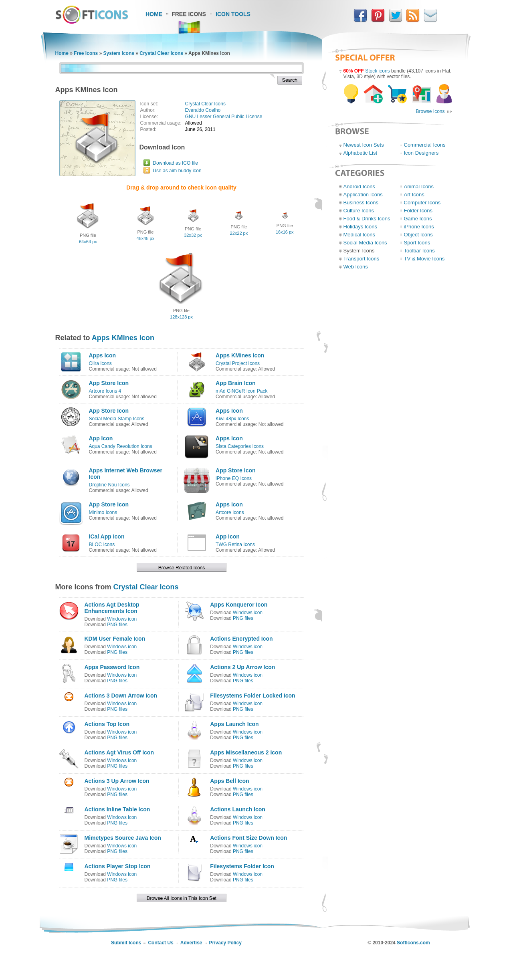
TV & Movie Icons (424, 259)
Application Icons (363, 195)
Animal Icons (419, 187)
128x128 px (181, 317)
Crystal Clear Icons (161, 53)
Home (154, 14)
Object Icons (418, 235)
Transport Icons (362, 259)
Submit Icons (126, 943)
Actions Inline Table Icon (117, 809)
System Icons (119, 53)
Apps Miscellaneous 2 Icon (246, 752)
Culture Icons (359, 211)
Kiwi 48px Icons (232, 419)
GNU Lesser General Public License (224, 117)
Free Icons (189, 14)
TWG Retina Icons (235, 544)
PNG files (117, 625)
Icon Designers (421, 153)
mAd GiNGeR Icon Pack (241, 391)
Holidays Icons (361, 227)
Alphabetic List (361, 153)
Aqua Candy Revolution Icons (121, 446)
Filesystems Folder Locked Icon (252, 696)
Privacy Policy (225, 943)
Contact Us (161, 943)
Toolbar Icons (419, 251)
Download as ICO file (175, 163)
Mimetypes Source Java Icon (123, 838)
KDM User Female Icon (115, 639)
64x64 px (88, 242)
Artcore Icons (230, 512)
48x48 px (146, 238)
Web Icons (356, 267)
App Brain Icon (236, 383)
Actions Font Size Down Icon (248, 838)
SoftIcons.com (413, 943)
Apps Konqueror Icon (239, 605)
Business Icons (361, 203)
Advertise (191, 943)
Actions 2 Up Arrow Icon (242, 667)
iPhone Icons (419, 227)
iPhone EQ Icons (234, 478)
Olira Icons (100, 363)
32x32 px (193, 235)
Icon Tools (233, 14)
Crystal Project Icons (238, 363)
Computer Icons (422, 203)
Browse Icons (430, 111)
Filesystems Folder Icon (242, 866)
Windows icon (122, 619)
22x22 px (239, 233)
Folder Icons (418, 211)
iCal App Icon (107, 536)
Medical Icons (359, 235)
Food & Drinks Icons (367, 219)
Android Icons (360, 187)
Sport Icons (417, 243)
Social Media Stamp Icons (117, 419)
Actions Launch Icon (238, 809)
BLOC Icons (102, 544)
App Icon (101, 438)
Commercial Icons (425, 145)
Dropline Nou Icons (109, 485)
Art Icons (414, 195)
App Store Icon (109, 383)
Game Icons (418, 219)
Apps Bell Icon (229, 781)
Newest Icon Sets (364, 145)
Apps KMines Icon (123, 338)
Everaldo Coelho (203, 110)
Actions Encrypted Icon (241, 639)
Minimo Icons (103, 512)
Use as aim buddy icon (177, 171)
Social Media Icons (365, 243)
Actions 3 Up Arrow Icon (117, 781)
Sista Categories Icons (240, 446)
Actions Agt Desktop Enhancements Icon (112, 608)
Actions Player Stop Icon (118, 866)
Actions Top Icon (107, 724)
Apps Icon (103, 355)
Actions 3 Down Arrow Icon (121, 696)
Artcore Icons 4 (105, 391)
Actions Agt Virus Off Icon (119, 752)
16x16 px (285, 232)
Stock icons (377, 71)
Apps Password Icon (112, 667)
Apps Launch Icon (234, 724)
